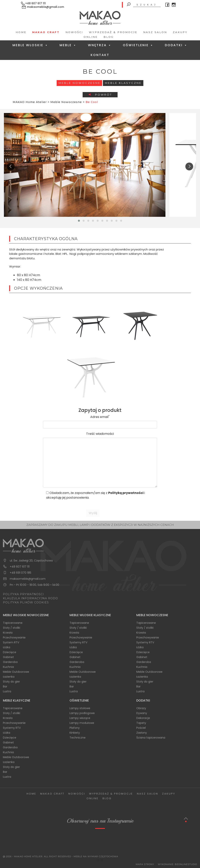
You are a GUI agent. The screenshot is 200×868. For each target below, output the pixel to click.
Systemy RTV (78, 642)
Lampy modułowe (82, 723)
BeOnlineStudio (186, 864)
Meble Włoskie (30, 45)
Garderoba (10, 662)
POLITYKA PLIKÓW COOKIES (26, 602)
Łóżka (7, 647)
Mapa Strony (145, 864)
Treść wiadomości (100, 434)
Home (21, 32)
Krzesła (8, 633)
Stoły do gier (11, 682)
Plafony (75, 728)
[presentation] (11, 166)
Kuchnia (8, 667)
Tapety (141, 723)
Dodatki (176, 45)
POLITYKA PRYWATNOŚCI (23, 594)
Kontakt (100, 55)
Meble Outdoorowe (16, 672)
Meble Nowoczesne (79, 83)
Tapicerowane (13, 623)
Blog (109, 37)
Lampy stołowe (80, 708)
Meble (68, 45)
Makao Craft (46, 32)
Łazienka (9, 677)
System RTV (11, 642)
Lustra (7, 691)
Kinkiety (75, 733)
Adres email (100, 417)
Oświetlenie (138, 45)
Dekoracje (143, 718)
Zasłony (142, 733)
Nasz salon (155, 32)
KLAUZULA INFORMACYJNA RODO (30, 598)
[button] (79, 221)
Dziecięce (10, 652)
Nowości (74, 32)
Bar (5, 686)
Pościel (141, 728)
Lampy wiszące (80, 718)
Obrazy (141, 708)
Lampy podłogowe (82, 713)
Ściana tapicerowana (151, 738)
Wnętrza (100, 45)
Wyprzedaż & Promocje (113, 32)
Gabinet (8, 657)
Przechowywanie (14, 637)
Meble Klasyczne (123, 83)
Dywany (142, 713)
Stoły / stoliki (12, 628)
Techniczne (78, 738)
